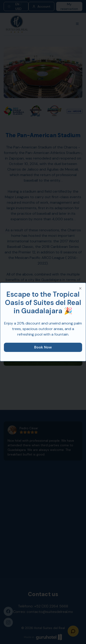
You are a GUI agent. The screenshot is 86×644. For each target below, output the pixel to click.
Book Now (43, 347)
